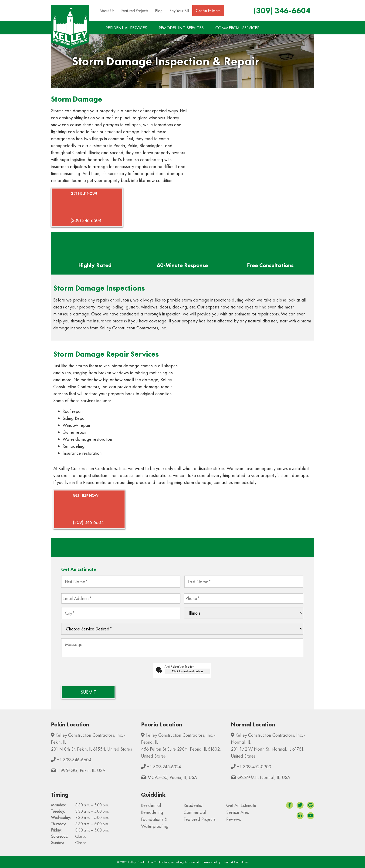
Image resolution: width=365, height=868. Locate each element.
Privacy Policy (212, 862)
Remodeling (152, 812)
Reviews (234, 819)
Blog (159, 11)
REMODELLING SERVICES (181, 28)
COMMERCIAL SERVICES (237, 28)
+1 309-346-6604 (74, 760)
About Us (107, 11)
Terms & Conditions (236, 862)
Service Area (238, 812)
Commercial (195, 812)
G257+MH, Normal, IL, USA (264, 777)
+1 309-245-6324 (164, 767)
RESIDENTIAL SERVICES (126, 28)
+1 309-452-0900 (254, 767)
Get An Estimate (208, 11)
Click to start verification (187, 671)
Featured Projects (135, 11)
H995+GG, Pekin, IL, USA (81, 770)
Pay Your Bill (179, 11)
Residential (151, 805)
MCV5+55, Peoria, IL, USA (172, 777)
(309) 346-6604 (282, 11)
